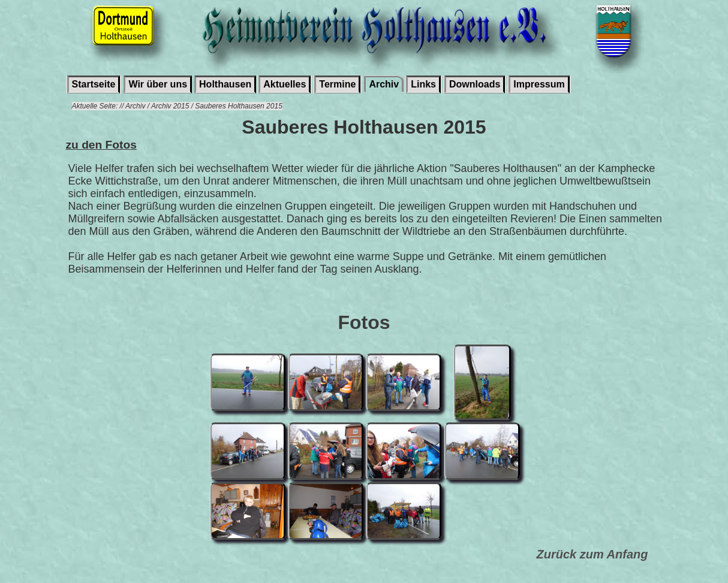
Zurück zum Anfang (592, 554)
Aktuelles (285, 84)
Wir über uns (158, 84)
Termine (337, 84)
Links (423, 84)
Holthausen (225, 84)
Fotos (364, 322)
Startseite (94, 84)
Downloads (475, 84)
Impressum (539, 84)
